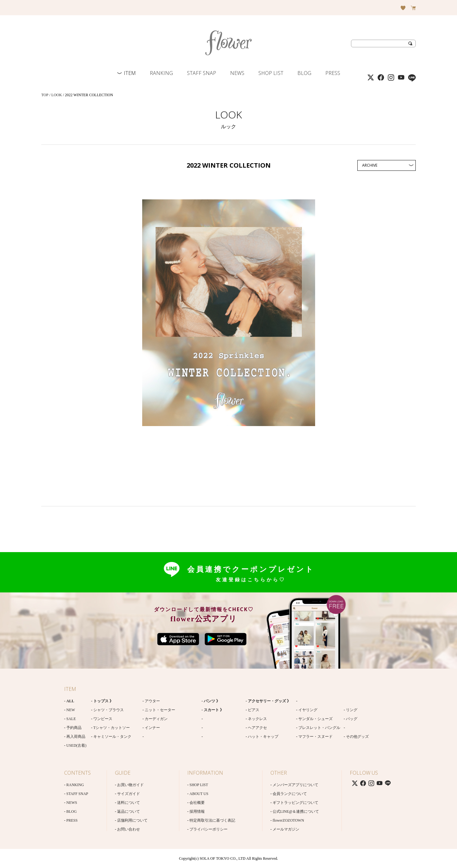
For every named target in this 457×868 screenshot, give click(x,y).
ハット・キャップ (263, 737)
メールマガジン (286, 829)
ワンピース (103, 719)
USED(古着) (76, 745)
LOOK (57, 95)
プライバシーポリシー (209, 829)
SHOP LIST (271, 73)
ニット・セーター (160, 710)
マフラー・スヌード (315, 737)
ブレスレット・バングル (319, 728)
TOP (45, 95)
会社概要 (197, 803)
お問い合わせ (129, 829)
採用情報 (197, 811)
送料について (129, 803)
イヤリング (308, 710)
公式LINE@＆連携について (296, 811)
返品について (129, 811)
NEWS (237, 73)
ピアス (254, 710)
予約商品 (74, 728)
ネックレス (257, 719)
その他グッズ (357, 737)
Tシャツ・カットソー (112, 728)
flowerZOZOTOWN (288, 820)
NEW (71, 710)
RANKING (161, 73)
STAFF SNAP (202, 73)
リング (352, 710)
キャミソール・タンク (112, 737)
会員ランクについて (290, 794)
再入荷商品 (76, 737)
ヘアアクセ (257, 728)
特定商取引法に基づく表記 (212, 820)
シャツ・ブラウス (109, 710)
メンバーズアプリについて (295, 785)
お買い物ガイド (130, 785)
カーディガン (156, 719)
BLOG (304, 73)
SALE (71, 719)
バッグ (352, 719)
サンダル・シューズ (315, 719)
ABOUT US (199, 794)
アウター (152, 701)
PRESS (333, 73)
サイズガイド (129, 794)
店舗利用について (132, 820)
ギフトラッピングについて (295, 803)
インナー (152, 728)
